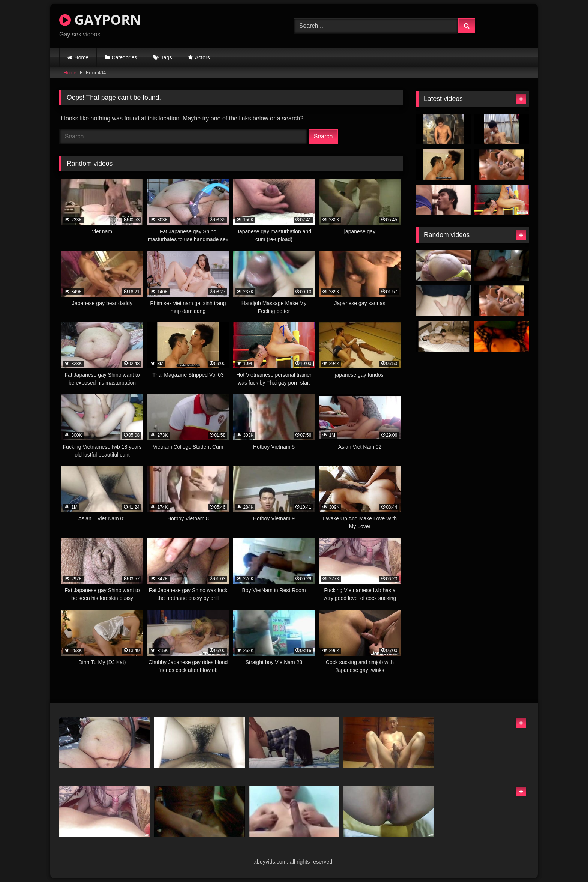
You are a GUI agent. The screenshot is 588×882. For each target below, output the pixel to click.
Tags (166, 57)
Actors (202, 57)
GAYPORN (100, 20)
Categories (124, 57)
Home (82, 57)
